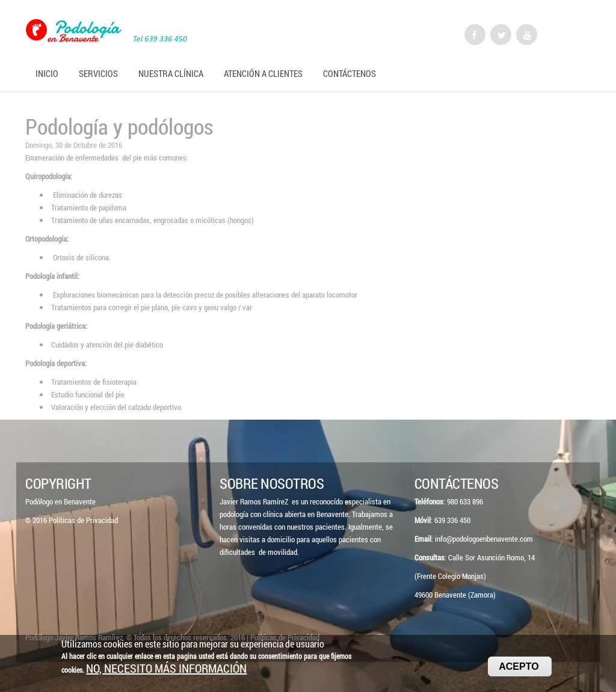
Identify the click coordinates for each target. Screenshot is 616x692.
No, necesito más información (166, 672)
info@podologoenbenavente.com (484, 539)
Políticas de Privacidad (83, 520)
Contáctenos (350, 73)
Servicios (98, 73)
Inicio (47, 73)
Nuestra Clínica (171, 73)
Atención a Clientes (263, 73)
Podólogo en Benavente (60, 501)
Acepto (519, 670)
